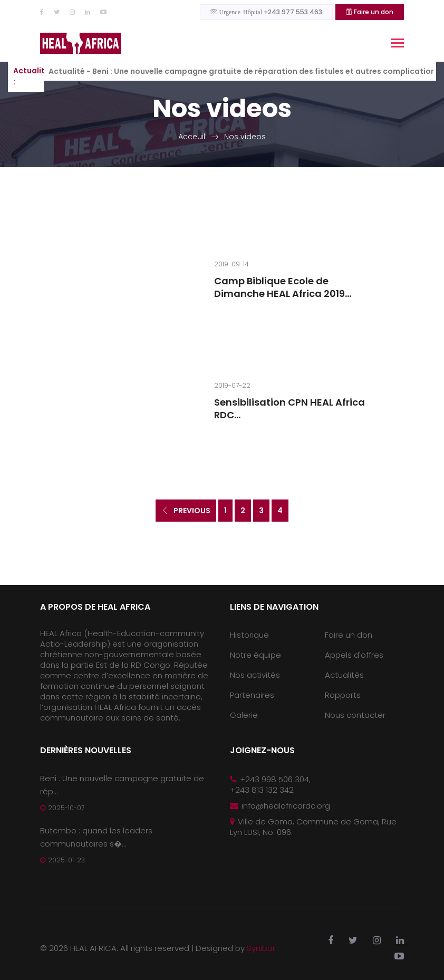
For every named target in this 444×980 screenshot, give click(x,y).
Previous (186, 511)
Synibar (261, 948)
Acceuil (192, 137)
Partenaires (252, 695)
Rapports (343, 695)
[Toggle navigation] (397, 44)
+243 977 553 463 (266, 12)
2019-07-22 (232, 385)
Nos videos (245, 137)
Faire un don (370, 12)
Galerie (244, 715)
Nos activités (255, 675)
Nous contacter (355, 715)
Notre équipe (255, 655)
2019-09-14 (231, 264)
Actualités (344, 675)
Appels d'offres (354, 655)
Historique (249, 635)
